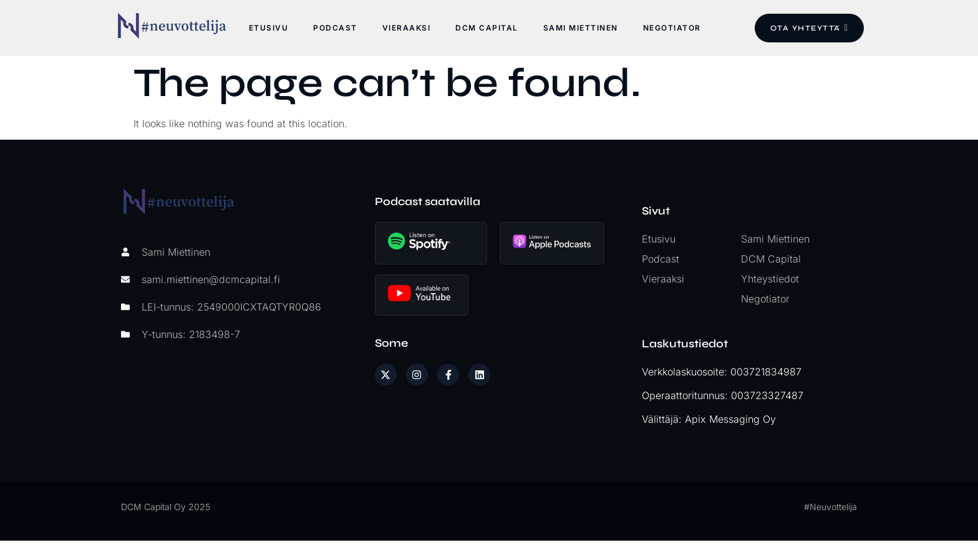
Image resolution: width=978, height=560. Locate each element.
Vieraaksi (406, 28)
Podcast (335, 28)
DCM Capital (486, 28)
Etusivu (268, 28)
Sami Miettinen (580, 28)
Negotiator (671, 28)
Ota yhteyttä (808, 28)
